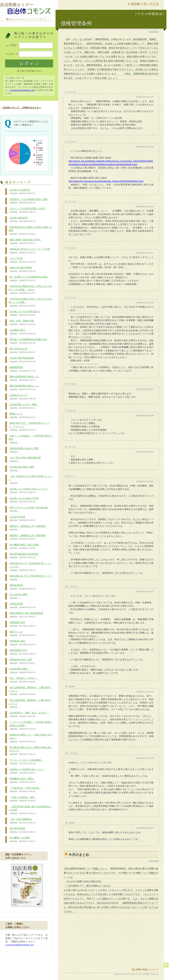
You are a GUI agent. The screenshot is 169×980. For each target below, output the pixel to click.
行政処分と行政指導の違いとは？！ (27, 771)
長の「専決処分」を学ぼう (24, 680)
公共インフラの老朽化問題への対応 (27, 210)
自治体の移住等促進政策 (23, 360)
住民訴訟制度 (23, 606)
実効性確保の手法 (23, 652)
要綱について (23, 416)
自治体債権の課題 (23, 671)
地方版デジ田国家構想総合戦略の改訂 (28, 341)
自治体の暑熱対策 (23, 220)
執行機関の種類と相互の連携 (24, 547)
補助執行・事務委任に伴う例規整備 (27, 528)
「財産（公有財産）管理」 (23, 799)
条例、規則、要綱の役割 (23, 323)
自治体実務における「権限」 (24, 406)
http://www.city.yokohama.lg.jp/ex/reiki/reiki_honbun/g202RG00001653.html (106, 181)
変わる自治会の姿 (23, 350)
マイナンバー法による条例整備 (26, 762)
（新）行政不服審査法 (23, 821)
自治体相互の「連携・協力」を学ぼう (29, 715)
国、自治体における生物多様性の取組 (28, 279)
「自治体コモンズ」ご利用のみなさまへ (21, 108)
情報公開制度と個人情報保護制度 (26, 615)
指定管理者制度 (23, 830)
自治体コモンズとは (145, 4)
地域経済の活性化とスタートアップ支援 (29, 251)
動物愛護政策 (23, 369)
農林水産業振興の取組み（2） (24, 378)
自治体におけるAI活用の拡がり (25, 313)
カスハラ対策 (23, 260)
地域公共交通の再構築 (23, 269)
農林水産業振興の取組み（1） (24, 388)
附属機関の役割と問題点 (23, 780)
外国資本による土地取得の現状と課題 (28, 201)
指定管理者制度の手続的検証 (24, 556)
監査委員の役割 (23, 643)
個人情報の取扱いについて (145, 970)
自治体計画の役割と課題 (21, 469)
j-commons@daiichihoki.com (22, 90)
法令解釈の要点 (23, 332)
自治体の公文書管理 (23, 192)
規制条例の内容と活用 (23, 661)
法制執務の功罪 (23, 624)
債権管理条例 (23, 587)
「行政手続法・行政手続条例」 (25, 790)
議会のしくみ (23, 633)
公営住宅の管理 (23, 519)
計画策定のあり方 (23, 397)
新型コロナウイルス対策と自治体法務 (28, 509)
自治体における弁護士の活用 (24, 500)
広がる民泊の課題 (18, 596)
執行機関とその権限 (23, 840)
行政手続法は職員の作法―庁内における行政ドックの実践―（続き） (30, 290)
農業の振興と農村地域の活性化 (25, 242)
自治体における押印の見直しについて (28, 491)
